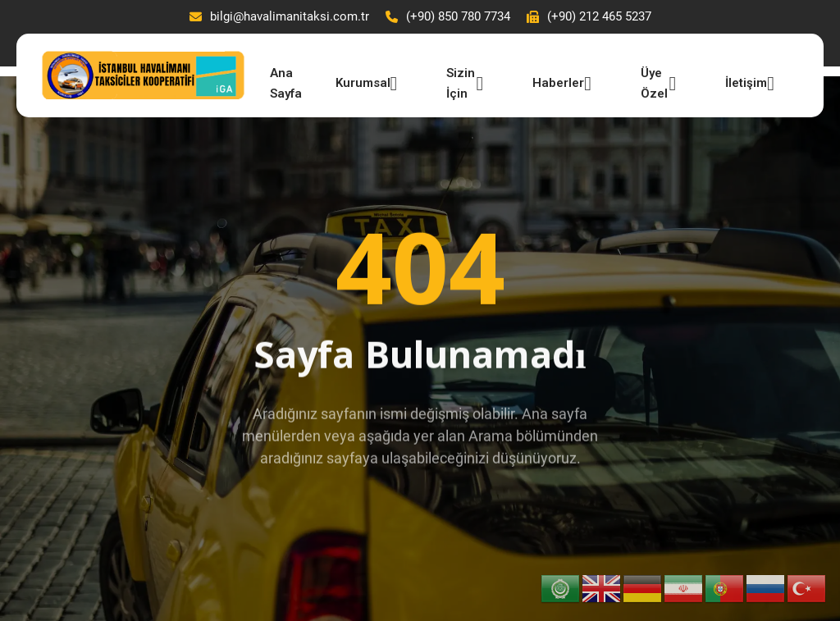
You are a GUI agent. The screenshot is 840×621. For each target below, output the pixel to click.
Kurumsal (367, 84)
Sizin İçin (465, 81)
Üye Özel (658, 81)
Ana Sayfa (286, 81)
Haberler (562, 84)
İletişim (750, 84)
